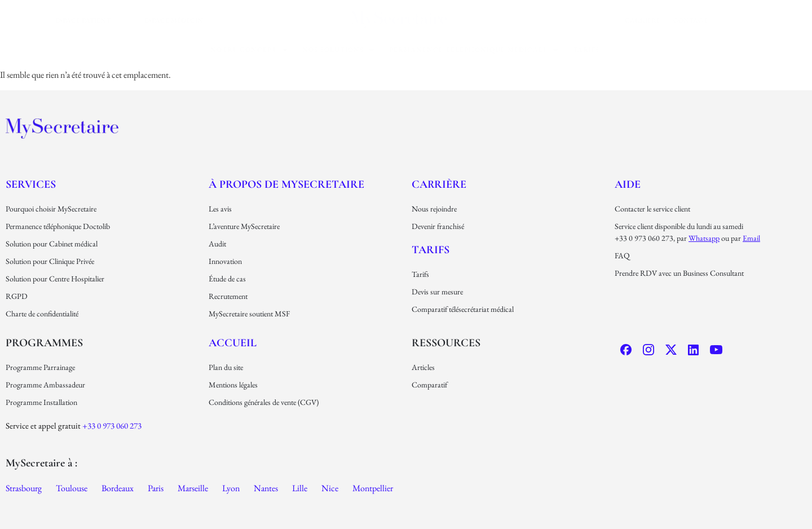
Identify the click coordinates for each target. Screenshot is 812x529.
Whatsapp (704, 238)
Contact (690, 20)
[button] (249, 50)
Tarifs (586, 50)
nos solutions (339, 50)
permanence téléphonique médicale (474, 50)
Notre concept (249, 50)
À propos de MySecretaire (286, 184)
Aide (628, 184)
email (751, 238)
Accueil (233, 343)
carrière (643, 20)
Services (31, 184)
